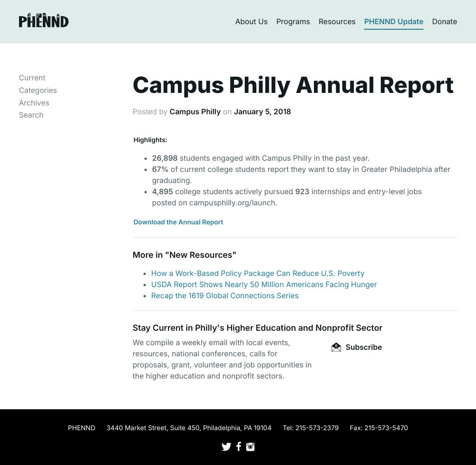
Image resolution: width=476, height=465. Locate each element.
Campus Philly (195, 111)
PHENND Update (394, 21)
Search (31, 115)
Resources (337, 21)
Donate (445, 21)
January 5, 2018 (263, 111)
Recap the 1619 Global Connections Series (225, 295)
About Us (251, 21)
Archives (34, 103)
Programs (293, 21)
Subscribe (357, 347)
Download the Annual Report (179, 222)
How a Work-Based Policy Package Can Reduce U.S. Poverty (258, 273)
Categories (38, 90)
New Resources (201, 255)
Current (32, 78)
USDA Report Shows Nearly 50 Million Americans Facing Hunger (264, 284)
